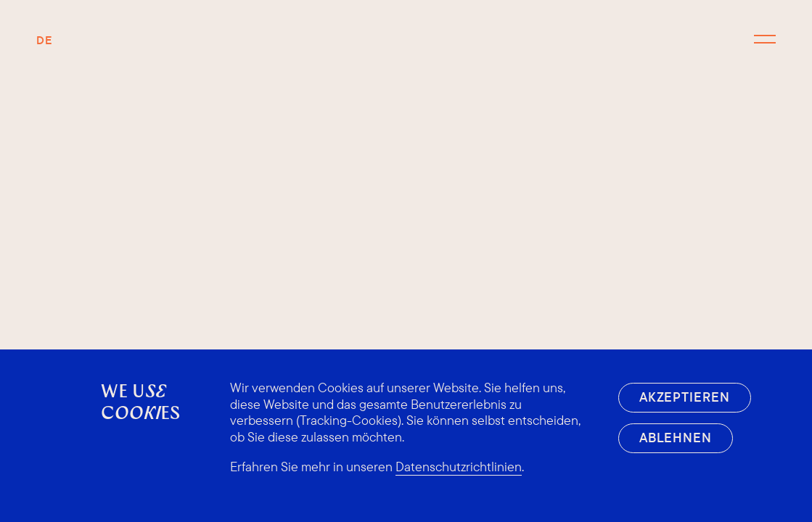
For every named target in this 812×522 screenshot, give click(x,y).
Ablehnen (676, 438)
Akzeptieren (685, 397)
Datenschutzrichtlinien (459, 467)
